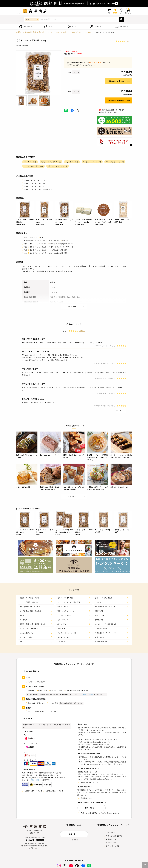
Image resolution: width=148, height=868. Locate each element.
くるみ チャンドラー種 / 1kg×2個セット (37, 189)
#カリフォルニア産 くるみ (33, 166)
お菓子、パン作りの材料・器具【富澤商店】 (30, 32)
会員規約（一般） (111, 839)
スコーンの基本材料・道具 (57, 253)
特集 (24, 238)
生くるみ (88, 32)
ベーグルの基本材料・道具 (57, 250)
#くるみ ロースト (72, 162)
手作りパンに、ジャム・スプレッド (60, 247)
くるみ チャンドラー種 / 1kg (33, 186)
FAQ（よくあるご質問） (113, 836)
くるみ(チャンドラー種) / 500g (33, 180)
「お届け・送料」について (32, 791)
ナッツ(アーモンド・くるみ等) (57, 32)
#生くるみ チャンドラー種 (58, 166)
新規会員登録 (40, 682)
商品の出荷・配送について (107, 112)
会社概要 (74, 840)
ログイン (30, 682)
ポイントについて (55, 691)
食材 (41, 238)
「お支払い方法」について (53, 791)
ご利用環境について (85, 798)
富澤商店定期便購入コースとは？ (111, 110)
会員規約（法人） (111, 843)
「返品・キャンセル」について (89, 782)
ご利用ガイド (110, 833)
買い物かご (31, 691)
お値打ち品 (32, 238)
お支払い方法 (52, 703)
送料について (42, 691)
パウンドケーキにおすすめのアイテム (61, 244)
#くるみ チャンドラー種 (92, 162)
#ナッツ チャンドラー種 (115, 162)
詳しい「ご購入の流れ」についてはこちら (41, 711)
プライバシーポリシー (113, 846)
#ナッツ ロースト (30, 162)
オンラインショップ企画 (37, 244)
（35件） (129, 41)
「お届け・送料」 (87, 694)
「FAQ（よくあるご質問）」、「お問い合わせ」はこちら (98, 813)
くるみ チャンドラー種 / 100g (34, 183)
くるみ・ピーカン (76, 32)
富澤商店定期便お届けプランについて (77, 691)
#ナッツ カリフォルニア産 (51, 162)
